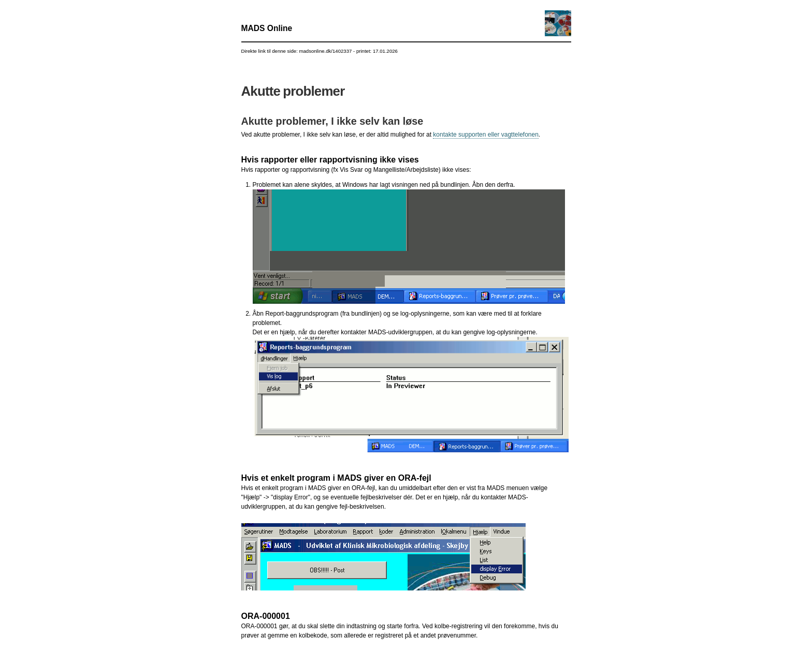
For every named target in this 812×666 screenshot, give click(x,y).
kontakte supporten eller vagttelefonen (485, 135)
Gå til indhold (406, 0)
